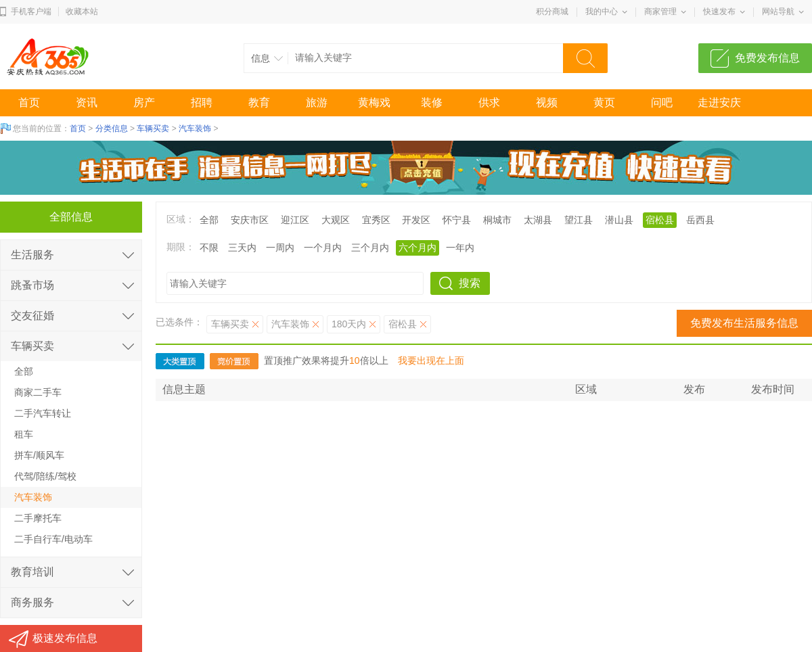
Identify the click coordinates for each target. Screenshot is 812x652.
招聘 (202, 102)
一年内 (460, 248)
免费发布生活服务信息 (744, 323)
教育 (259, 102)
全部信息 (71, 217)
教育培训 (32, 572)
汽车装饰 (195, 129)
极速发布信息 (65, 638)
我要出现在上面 (431, 360)
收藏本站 (82, 11)
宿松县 (660, 220)
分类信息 (112, 129)
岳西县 (700, 220)
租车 (24, 434)
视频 (547, 102)
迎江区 (295, 220)
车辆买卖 (153, 129)
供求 (489, 102)
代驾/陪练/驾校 (45, 476)
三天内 (242, 248)
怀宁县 (457, 220)
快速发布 (719, 11)
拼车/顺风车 (39, 455)
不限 (209, 248)
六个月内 (418, 248)
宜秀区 (376, 220)
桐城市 (497, 220)
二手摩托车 (38, 518)
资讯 (87, 102)
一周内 (280, 248)
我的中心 (602, 11)
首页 (29, 102)
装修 (432, 102)
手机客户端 (31, 11)
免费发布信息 (767, 58)
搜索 (470, 283)
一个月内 (323, 248)
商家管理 (660, 11)
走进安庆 (719, 102)
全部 (209, 220)
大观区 (336, 220)
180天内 (349, 324)
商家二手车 (38, 392)
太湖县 (538, 220)
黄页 (604, 102)
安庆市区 (250, 220)
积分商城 (552, 11)
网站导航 (778, 11)
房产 (144, 102)
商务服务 (32, 602)
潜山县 (619, 220)
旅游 (317, 102)
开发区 (416, 220)
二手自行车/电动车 (53, 539)
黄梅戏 (374, 102)
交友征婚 (32, 316)
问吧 (662, 102)
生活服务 (32, 255)
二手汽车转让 (43, 413)
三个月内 (370, 248)
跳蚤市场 (32, 285)
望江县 (579, 220)
